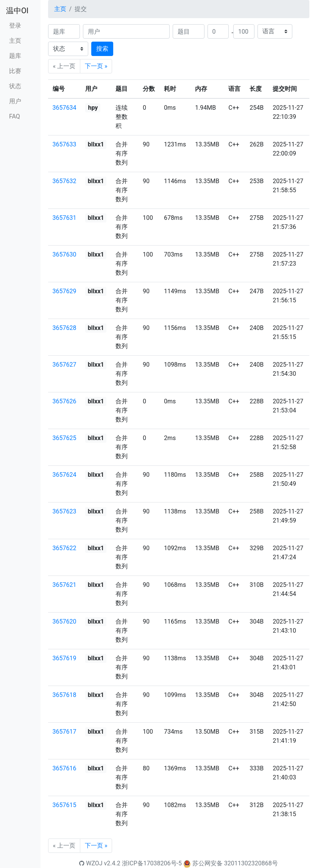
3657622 (65, 548)
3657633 (65, 144)
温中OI (17, 11)
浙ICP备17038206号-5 (152, 863)
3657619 (65, 658)
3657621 (65, 585)
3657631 (65, 218)
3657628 (65, 328)
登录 (15, 26)
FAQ (15, 116)
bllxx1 (96, 144)
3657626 (65, 401)
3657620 (65, 621)
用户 (15, 101)
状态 (15, 86)
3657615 (65, 805)
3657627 (65, 365)
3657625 (65, 438)
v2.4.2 (112, 863)
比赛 (15, 71)
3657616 (65, 768)
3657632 (65, 181)
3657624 (65, 475)
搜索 (102, 49)
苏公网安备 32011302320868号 (235, 863)
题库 (15, 56)
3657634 (65, 108)
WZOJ (91, 863)
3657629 (65, 291)
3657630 (65, 254)
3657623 (65, 511)
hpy (93, 108)
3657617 (65, 732)
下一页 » (96, 66)
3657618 (65, 695)
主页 (15, 41)
